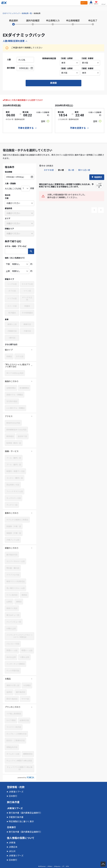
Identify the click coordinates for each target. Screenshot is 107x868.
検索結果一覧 (27, 13)
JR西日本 (13, 847)
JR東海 (12, 843)
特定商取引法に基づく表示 (21, 822)
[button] (20, 350)
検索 (31, 251)
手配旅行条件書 (16, 817)
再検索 (53, 83)
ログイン (84, 3)
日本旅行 (13, 796)
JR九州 (12, 851)
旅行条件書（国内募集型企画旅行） (25, 813)
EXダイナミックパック (11, 13)
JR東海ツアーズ (16, 792)
